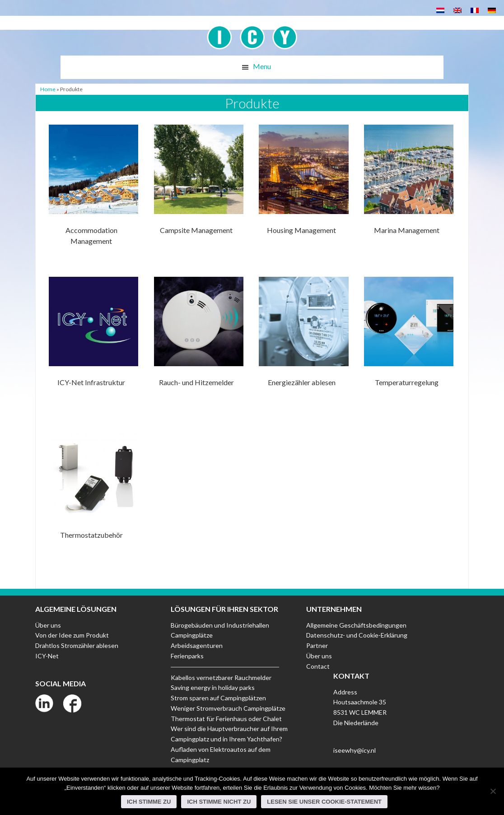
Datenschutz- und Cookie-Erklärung (357, 635)
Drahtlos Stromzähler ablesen (77, 645)
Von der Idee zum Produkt (72, 635)
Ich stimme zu (149, 802)
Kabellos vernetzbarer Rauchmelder (221, 678)
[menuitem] (440, 10)
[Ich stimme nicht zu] (493, 791)
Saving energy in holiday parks (213, 687)
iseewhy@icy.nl (355, 750)
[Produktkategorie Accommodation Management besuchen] (93, 190)
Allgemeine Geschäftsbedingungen (356, 625)
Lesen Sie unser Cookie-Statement (324, 802)
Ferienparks (187, 656)
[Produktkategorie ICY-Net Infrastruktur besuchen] (93, 342)
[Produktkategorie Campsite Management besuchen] (199, 190)
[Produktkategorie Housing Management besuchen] (303, 190)
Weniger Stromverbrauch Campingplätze (228, 708)
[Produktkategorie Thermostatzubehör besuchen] (93, 494)
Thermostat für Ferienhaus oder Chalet (226, 719)
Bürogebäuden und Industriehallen (220, 625)
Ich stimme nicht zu (219, 802)
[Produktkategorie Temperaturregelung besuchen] (409, 342)
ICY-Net (47, 656)
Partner (317, 645)
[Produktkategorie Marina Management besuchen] (409, 190)
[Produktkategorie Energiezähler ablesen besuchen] (303, 342)
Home (48, 89)
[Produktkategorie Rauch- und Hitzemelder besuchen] (199, 342)
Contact (318, 666)
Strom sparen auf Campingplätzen (218, 698)
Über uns (48, 625)
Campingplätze (192, 635)
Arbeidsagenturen (197, 645)
